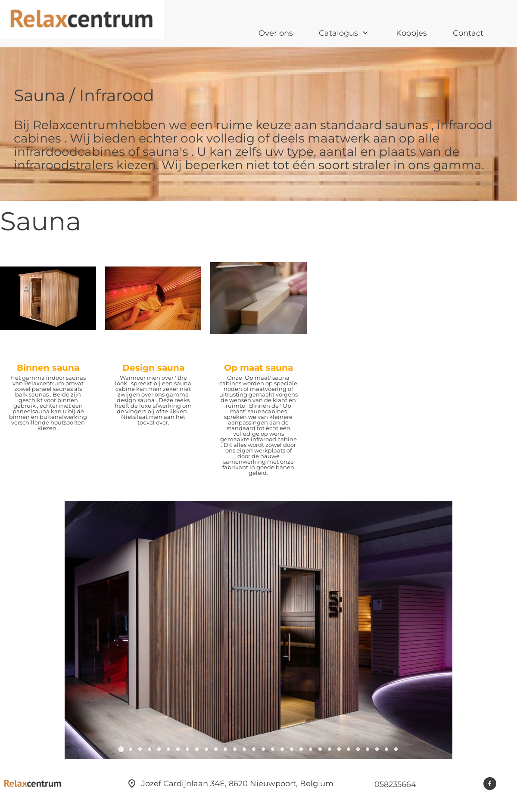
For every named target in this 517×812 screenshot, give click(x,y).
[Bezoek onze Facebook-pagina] (490, 784)
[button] (121, 749)
